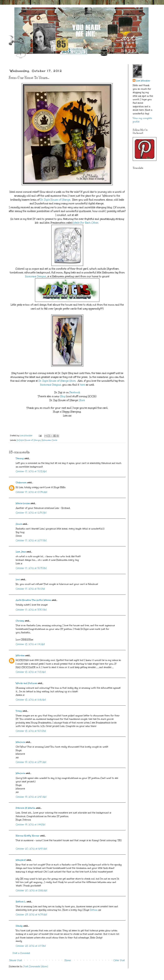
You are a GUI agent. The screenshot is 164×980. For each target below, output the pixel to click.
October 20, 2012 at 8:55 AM (31, 891)
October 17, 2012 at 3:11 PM (30, 589)
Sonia (19, 524)
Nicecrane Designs (36, 276)
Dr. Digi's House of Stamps (55, 200)
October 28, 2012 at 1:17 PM (31, 946)
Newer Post (16, 960)
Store (82, 400)
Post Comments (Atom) (36, 966)
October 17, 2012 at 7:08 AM (31, 471)
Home (68, 960)
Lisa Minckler (143, 81)
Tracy (19, 711)
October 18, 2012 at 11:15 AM (31, 700)
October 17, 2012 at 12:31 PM (31, 513)
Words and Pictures (26, 683)
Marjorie (20, 742)
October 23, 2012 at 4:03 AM (31, 915)
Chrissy (20, 621)
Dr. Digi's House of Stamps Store (57, 381)
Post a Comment (21, 953)
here (82, 385)
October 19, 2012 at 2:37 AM (31, 762)
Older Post (119, 960)
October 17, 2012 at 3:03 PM (31, 568)
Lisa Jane (21, 552)
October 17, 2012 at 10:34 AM (31, 492)
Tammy (20, 458)
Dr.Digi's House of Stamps (29, 440)
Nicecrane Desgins (51, 385)
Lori (18, 579)
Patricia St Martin (26, 808)
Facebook (75, 392)
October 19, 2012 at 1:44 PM (31, 825)
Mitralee (20, 656)
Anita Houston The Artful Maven (33, 600)
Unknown (21, 483)
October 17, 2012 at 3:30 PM (31, 610)
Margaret (21, 860)
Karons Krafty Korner (28, 836)
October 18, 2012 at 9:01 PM (31, 731)
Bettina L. (21, 902)
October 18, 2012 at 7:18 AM (31, 672)
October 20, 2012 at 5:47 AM (31, 849)
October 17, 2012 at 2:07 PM (31, 540)
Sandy (19, 926)
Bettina (94, 910)
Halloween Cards (49, 440)
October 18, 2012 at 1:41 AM (30, 644)
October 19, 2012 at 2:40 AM (31, 797)
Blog (63, 396)
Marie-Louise (23, 503)
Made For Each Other (86, 223)
